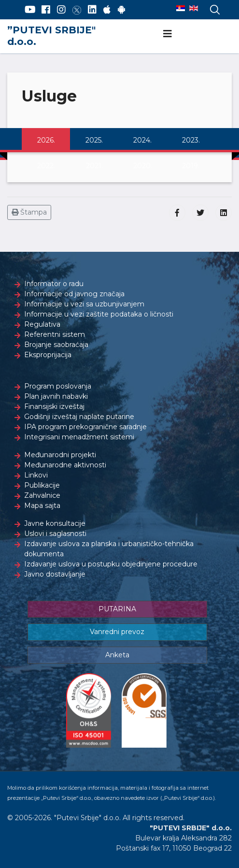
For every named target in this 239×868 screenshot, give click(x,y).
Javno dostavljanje (55, 574)
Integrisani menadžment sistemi (79, 437)
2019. (191, 166)
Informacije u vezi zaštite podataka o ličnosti (99, 314)
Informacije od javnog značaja (74, 294)
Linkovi (36, 475)
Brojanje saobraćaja (56, 345)
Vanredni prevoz (117, 632)
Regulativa (42, 324)
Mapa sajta (42, 506)
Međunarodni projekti (60, 455)
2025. (94, 140)
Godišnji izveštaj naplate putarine (79, 417)
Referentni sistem (55, 334)
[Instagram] (61, 10)
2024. (142, 140)
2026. (46, 140)
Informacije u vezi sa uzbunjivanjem (84, 304)
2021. (94, 166)
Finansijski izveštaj (54, 406)
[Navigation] (168, 34)
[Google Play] (122, 10)
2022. (46, 166)
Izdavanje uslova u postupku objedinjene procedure (111, 564)
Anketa (117, 655)
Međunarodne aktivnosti (65, 465)
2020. (143, 166)
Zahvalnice (42, 495)
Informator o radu (54, 284)
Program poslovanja (58, 386)
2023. (191, 140)
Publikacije (42, 485)
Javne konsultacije (55, 523)
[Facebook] (46, 10)
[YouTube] (30, 10)
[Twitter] (77, 10)
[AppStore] (107, 10)
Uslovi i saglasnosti (55, 534)
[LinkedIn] (92, 10)
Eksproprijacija (48, 355)
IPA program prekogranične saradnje (85, 427)
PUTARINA (117, 609)
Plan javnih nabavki (56, 396)
